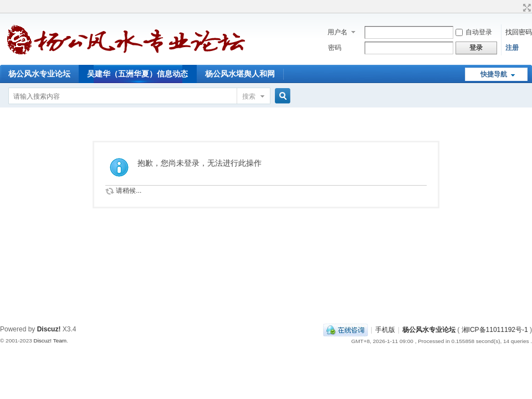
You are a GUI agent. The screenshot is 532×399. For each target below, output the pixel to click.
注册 (512, 48)
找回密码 (519, 32)
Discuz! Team (50, 341)
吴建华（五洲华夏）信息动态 (137, 74)
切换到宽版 (526, 8)
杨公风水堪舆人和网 (240, 74)
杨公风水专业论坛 (39, 74)
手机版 (385, 330)
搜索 (249, 96)
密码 (335, 48)
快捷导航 (494, 74)
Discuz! (49, 329)
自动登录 (474, 32)
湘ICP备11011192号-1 (495, 330)
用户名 (337, 32)
